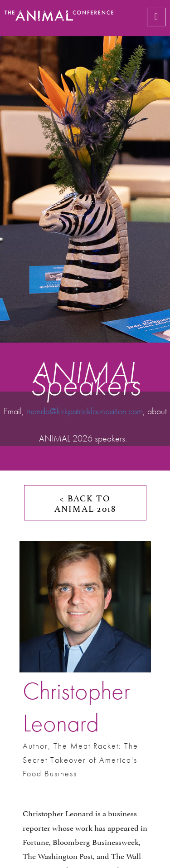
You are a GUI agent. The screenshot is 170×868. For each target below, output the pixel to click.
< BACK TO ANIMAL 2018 (85, 503)
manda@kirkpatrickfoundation (76, 411)
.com (135, 411)
